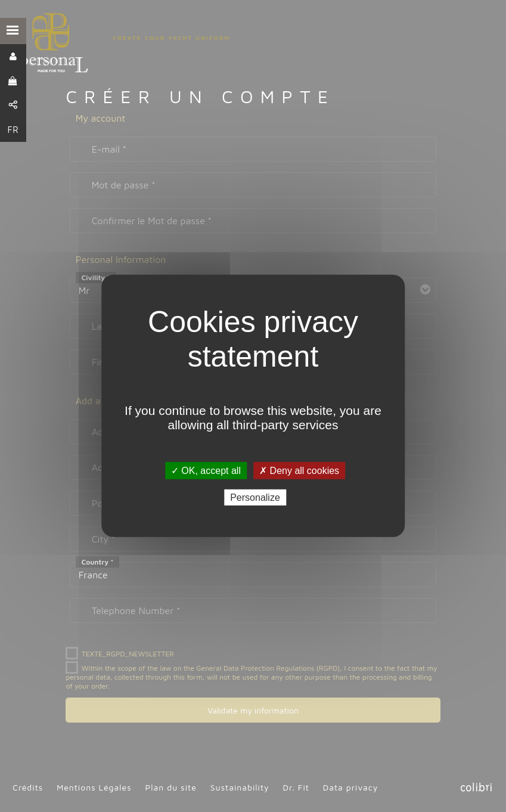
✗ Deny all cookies (299, 471)
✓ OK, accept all (206, 471)
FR (13, 130)
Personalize (255, 498)
